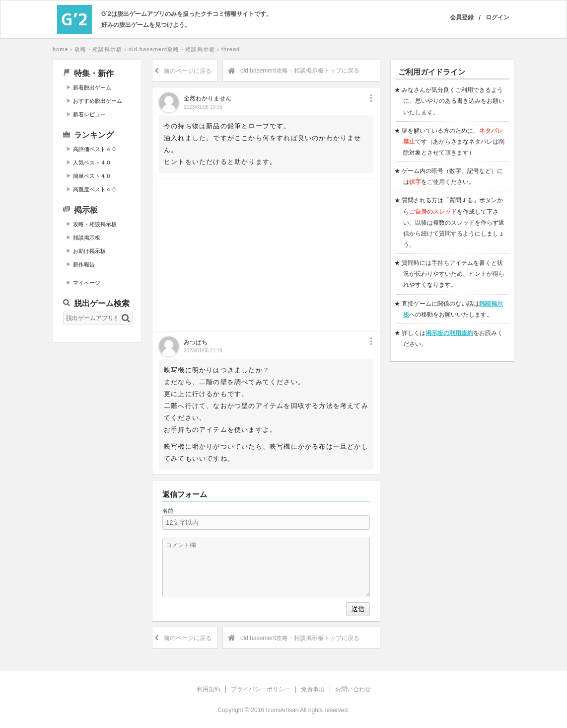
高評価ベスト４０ (95, 149)
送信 (358, 609)
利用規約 (209, 689)
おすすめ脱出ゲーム (98, 101)
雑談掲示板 (87, 238)
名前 (168, 511)
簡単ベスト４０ (92, 176)
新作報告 (84, 264)
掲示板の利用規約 (449, 333)
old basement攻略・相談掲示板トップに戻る (294, 71)
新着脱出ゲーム (92, 87)
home (61, 49)
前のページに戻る (183, 71)
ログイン (497, 17)
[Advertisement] (97, 501)
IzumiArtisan (282, 710)
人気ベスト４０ (92, 162)
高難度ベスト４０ (95, 189)
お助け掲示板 (89, 251)
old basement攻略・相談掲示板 (172, 49)
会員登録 (462, 17)
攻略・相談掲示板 (98, 49)
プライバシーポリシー (261, 689)
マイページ (87, 283)
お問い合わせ (353, 689)
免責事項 (313, 689)
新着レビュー (89, 114)
